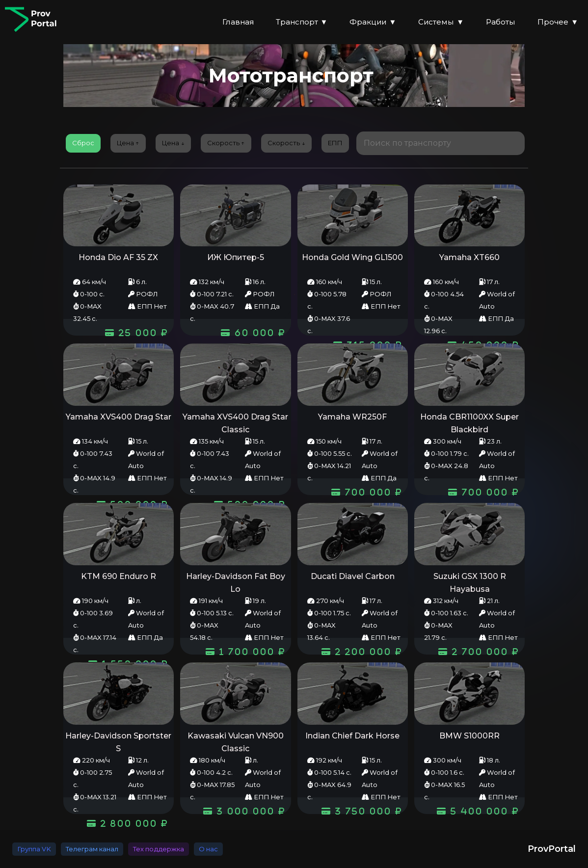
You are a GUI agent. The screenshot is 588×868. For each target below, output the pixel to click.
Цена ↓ (173, 143)
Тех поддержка (159, 849)
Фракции (373, 22)
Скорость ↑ (226, 143)
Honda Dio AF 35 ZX (118, 257)
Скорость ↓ (286, 143)
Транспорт (302, 22)
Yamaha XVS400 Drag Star (119, 417)
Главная (238, 22)
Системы (441, 22)
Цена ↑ (128, 143)
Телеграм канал (92, 849)
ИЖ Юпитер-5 (236, 257)
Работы (501, 22)
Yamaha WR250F (352, 417)
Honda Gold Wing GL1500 (352, 257)
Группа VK (34, 849)
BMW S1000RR (469, 736)
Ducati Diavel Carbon (353, 576)
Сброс (83, 143)
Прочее (558, 22)
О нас (208, 849)
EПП (335, 143)
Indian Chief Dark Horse (352, 736)
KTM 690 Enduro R (119, 576)
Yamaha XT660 (469, 257)
